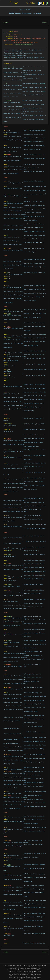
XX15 (9, 312)
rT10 (9, 872)
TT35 (9, 932)
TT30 (9, 155)
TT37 (9, 588)
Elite (30, 3)
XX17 (9, 194)
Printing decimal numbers (23, 44)
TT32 (9, 685)
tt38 (9, 631)
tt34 (9, 794)
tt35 (9, 325)
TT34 (9, 769)
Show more (8, 33)
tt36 (9, 437)
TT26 (9, 839)
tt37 (9, 562)
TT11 (6, 22)
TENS (9, 549)
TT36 (9, 248)
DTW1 (44, 22)
